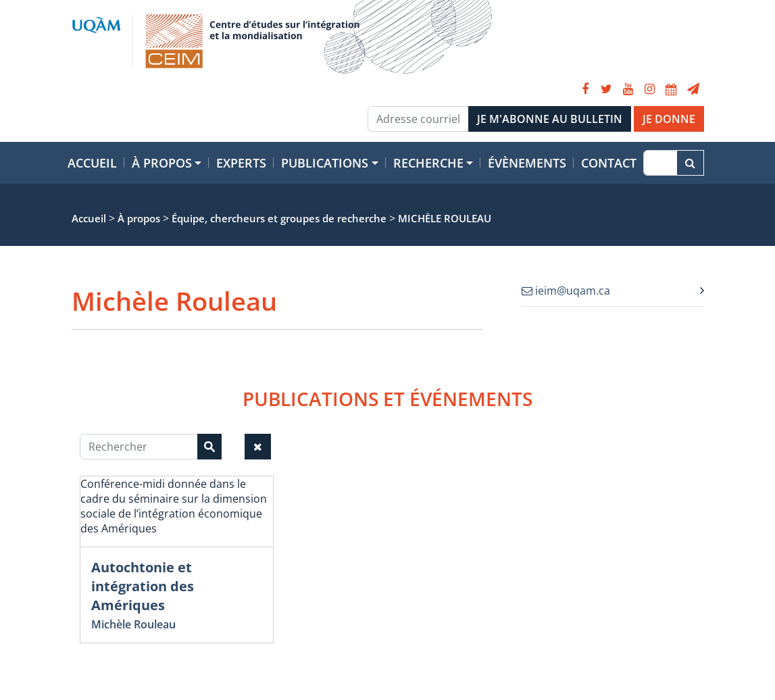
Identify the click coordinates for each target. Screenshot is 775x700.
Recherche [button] (428, 163)
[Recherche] (660, 163)
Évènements (527, 163)
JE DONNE (669, 119)
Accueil (92, 163)
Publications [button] (325, 163)
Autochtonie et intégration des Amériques (143, 586)
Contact (609, 163)
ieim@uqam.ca (566, 291)
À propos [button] (162, 163)
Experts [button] (241, 163)
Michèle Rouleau (133, 624)
